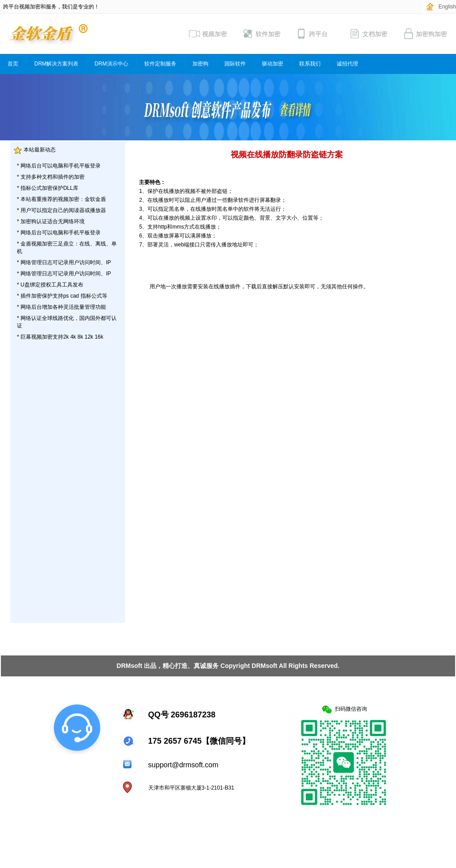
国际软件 (235, 64)
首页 (13, 64)
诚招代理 (347, 64)
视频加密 (208, 34)
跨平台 (312, 34)
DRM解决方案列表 (56, 64)
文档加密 (368, 34)
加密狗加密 (425, 34)
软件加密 (261, 34)
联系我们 (310, 64)
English (447, 7)
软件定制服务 (160, 64)
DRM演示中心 (111, 64)
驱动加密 (273, 64)
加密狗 (200, 64)
